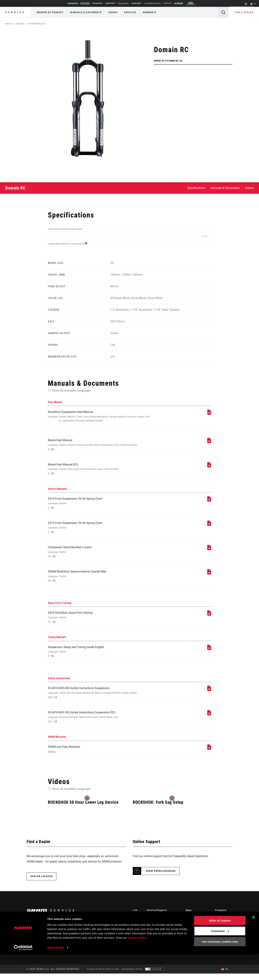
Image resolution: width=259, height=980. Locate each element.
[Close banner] (253, 943)
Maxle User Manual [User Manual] (99, 446)
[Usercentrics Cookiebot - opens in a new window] (23, 973)
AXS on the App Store (197, 923)
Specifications (196, 188)
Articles (128, 12)
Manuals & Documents (85, 12)
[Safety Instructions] (209, 695)
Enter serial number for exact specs (65, 229)
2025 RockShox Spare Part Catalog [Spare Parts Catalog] (99, 622)
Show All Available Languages (71, 390)
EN (253, 4)
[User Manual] (209, 414)
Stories (136, 923)
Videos (111, 12)
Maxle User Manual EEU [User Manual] (99, 470)
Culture (137, 928)
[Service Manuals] (209, 502)
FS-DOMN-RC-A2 (37, 24)
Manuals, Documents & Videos (163, 933)
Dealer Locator (42, 883)
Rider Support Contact (159, 923)
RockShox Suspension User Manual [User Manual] (99, 417)
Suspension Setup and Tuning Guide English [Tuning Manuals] (99, 656)
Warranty (147, 12)
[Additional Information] (204, 236)
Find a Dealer (244, 12)
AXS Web (190, 933)
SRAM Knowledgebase (161, 877)
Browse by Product (50, 12)
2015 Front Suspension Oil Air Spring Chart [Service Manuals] (99, 530)
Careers (219, 933)
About (218, 923)
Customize (220, 956)
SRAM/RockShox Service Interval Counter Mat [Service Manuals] (99, 580)
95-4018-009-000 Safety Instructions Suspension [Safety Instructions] (99, 698)
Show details (55, 973)
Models (21, 24)
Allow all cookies (220, 946)
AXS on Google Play (196, 928)
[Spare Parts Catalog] (209, 619)
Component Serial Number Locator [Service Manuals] (99, 555)
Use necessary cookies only (220, 967)
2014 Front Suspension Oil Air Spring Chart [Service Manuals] (99, 505)
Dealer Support (155, 928)
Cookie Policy (137, 963)
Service (15, 12)
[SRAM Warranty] (209, 755)
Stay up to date (41, 933)
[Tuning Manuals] (209, 653)
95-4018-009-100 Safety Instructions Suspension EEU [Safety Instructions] (99, 723)
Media (218, 928)
